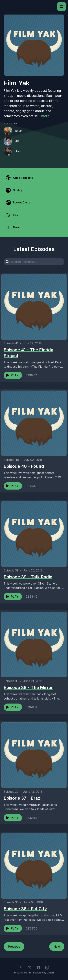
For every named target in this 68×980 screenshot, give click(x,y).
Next (57, 947)
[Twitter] (30, 968)
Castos (51, 973)
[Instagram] (47, 968)
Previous (14, 947)
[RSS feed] (21, 968)
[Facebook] (38, 968)
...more (44, 116)
